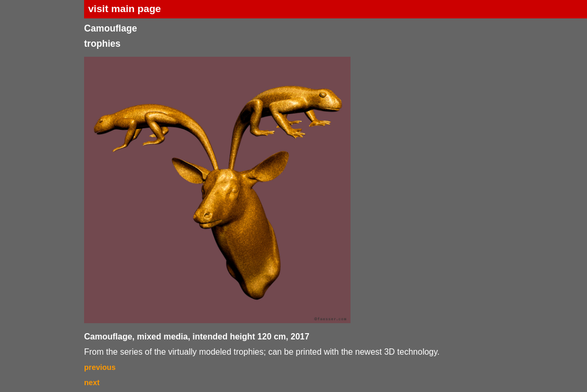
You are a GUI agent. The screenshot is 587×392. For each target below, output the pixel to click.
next (92, 383)
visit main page (125, 9)
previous (100, 367)
